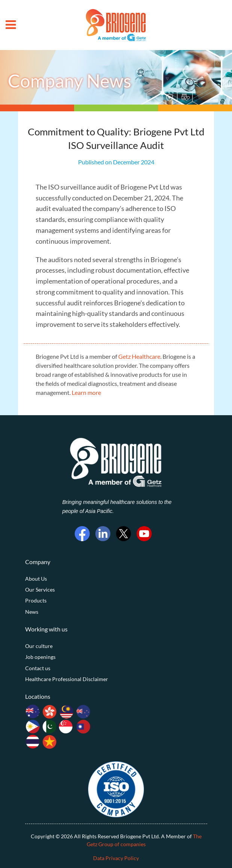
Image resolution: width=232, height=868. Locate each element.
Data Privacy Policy (116, 858)
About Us (36, 579)
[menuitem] (116, 579)
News (32, 612)
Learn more (86, 392)
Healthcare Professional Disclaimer (67, 679)
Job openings (40, 657)
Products (36, 600)
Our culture (39, 646)
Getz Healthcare (139, 356)
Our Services (40, 590)
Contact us (38, 668)
